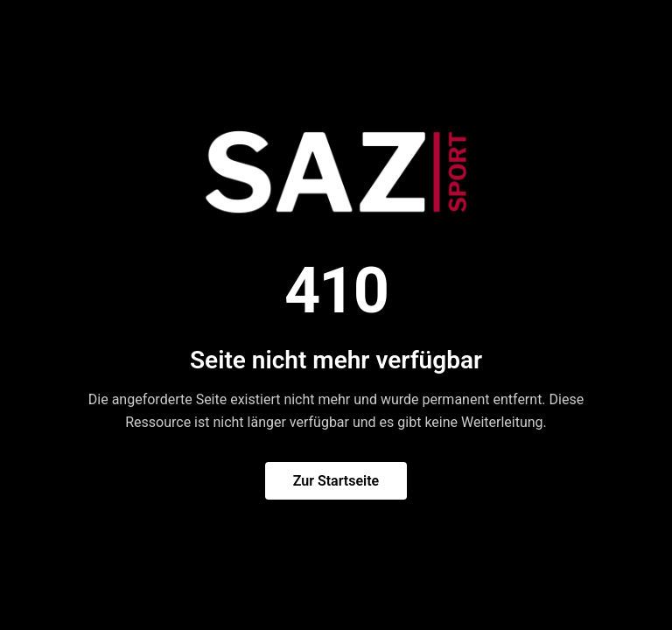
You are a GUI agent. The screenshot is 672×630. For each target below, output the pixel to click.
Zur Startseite (336, 481)
